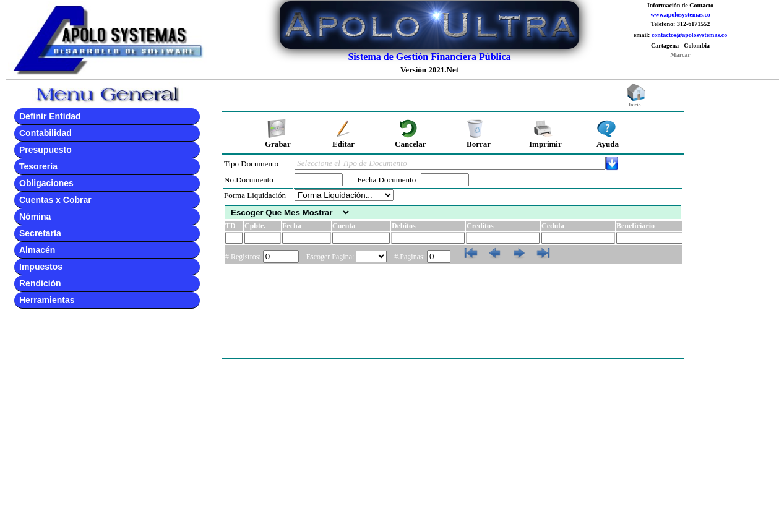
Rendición (40, 283)
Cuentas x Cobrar (55, 200)
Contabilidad (45, 133)
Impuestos (41, 267)
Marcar (680, 55)
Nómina (35, 217)
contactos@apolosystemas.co (689, 35)
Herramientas (47, 300)
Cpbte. (255, 226)
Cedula (553, 226)
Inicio (636, 103)
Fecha (292, 226)
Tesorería (38, 166)
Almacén (37, 250)
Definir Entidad (50, 116)
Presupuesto (45, 150)
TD (230, 226)
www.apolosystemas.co (680, 15)
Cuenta (344, 226)
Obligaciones (46, 183)
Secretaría (40, 233)
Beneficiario (635, 226)
